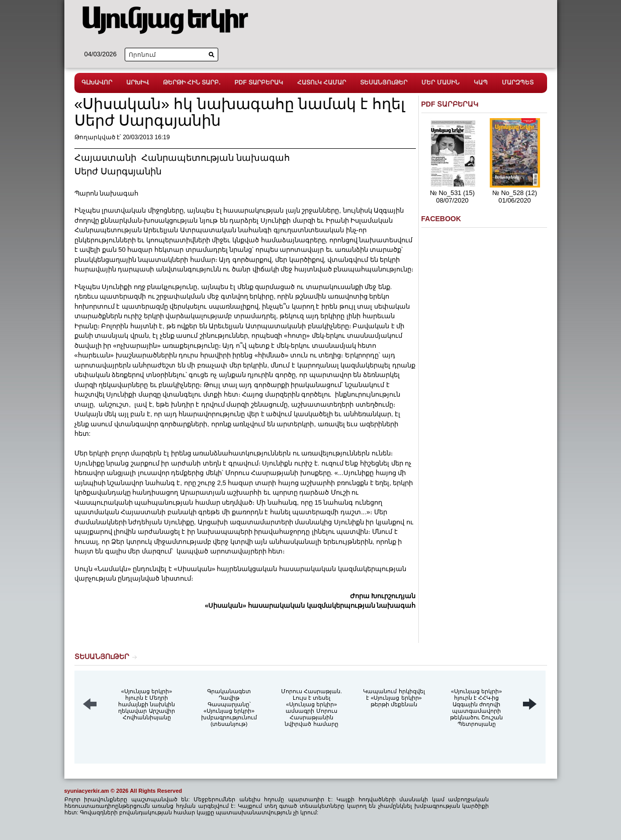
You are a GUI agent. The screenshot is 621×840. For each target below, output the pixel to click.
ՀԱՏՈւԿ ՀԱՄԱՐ (322, 82)
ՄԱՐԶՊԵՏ (518, 82)
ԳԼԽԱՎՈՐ (97, 82)
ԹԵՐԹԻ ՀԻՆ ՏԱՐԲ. (192, 82)
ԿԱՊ (481, 82)
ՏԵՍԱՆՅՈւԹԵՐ (384, 82)
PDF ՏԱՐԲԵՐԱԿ (259, 82)
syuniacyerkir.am (87, 791)
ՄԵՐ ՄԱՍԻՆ (440, 82)
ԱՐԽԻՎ (138, 82)
